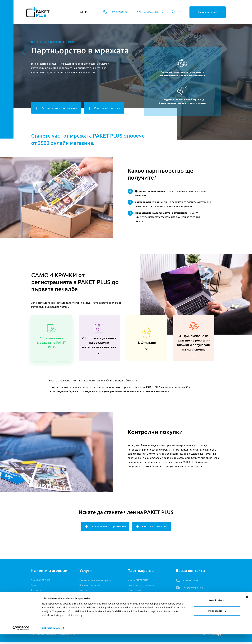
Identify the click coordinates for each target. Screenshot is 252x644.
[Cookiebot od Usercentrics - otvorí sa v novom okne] (21, 638)
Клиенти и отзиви (40, 597)
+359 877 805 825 (116, 14)
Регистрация (134, 592)
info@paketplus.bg (150, 14)
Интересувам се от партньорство (56, 108)
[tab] (52, 338)
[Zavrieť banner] (247, 607)
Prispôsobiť (217, 621)
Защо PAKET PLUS (40, 582)
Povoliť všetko (217, 610)
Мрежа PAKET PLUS (138, 582)
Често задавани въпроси (140, 597)
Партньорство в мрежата (141, 587)
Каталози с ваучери (90, 587)
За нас (34, 587)
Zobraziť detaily (51, 638)
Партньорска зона (208, 14)
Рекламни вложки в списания (95, 597)
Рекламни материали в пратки (95, 582)
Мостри (83, 592)
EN (176, 14)
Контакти (36, 592)
